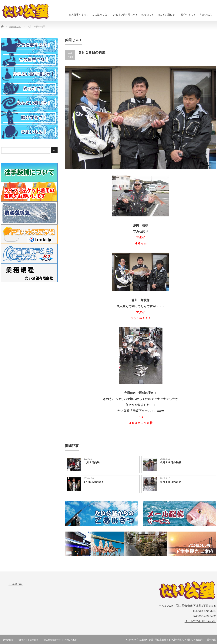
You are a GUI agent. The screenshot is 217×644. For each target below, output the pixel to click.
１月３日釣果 (92, 462)
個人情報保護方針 (52, 640)
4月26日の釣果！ (94, 482)
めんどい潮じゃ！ (167, 15)
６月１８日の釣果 (170, 462)
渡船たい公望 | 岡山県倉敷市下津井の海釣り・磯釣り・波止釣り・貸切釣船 (178, 640)
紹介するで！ (188, 15)
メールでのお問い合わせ (200, 621)
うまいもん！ (207, 15)
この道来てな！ (101, 15)
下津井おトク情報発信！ (29, 640)
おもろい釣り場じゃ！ (125, 15)
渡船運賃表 (8, 640)
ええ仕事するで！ (79, 15)
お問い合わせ (71, 640)
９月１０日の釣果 (170, 482)
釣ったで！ (148, 15)
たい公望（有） (16, 584)
